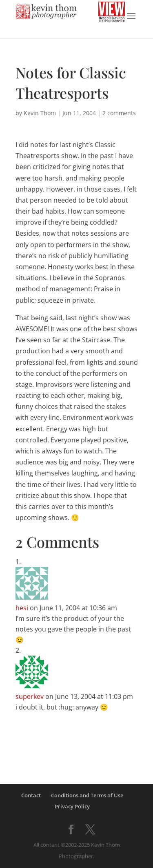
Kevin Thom (40, 113)
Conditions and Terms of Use (87, 795)
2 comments (119, 113)
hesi (22, 608)
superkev (30, 696)
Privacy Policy (72, 806)
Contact (31, 795)
